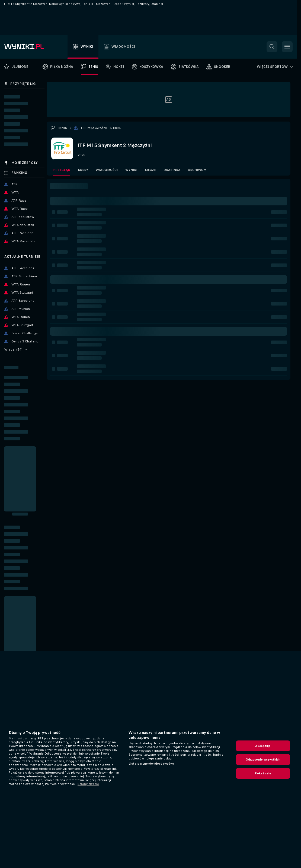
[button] (272, 47)
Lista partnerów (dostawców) (151, 764)
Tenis (62, 128)
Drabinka (172, 170)
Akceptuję (263, 746)
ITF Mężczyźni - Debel (101, 128)
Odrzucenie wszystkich (263, 759)
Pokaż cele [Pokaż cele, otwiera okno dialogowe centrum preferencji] (263, 773)
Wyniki (131, 170)
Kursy (83, 170)
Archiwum (197, 170)
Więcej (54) (16, 349)
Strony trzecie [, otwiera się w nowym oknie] (88, 784)
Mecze (150, 170)
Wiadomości (107, 170)
